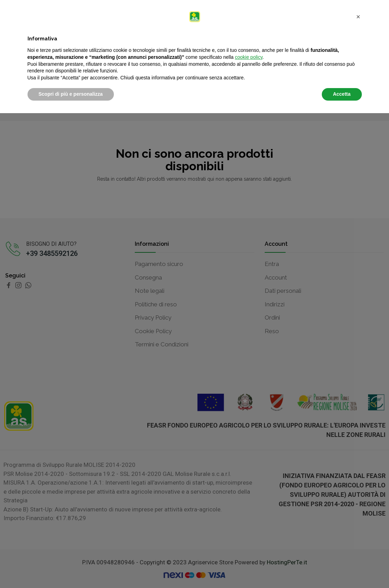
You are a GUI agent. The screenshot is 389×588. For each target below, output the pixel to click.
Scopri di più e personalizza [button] (71, 569)
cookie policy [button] (248, 532)
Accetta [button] (342, 569)
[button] (358, 492)
